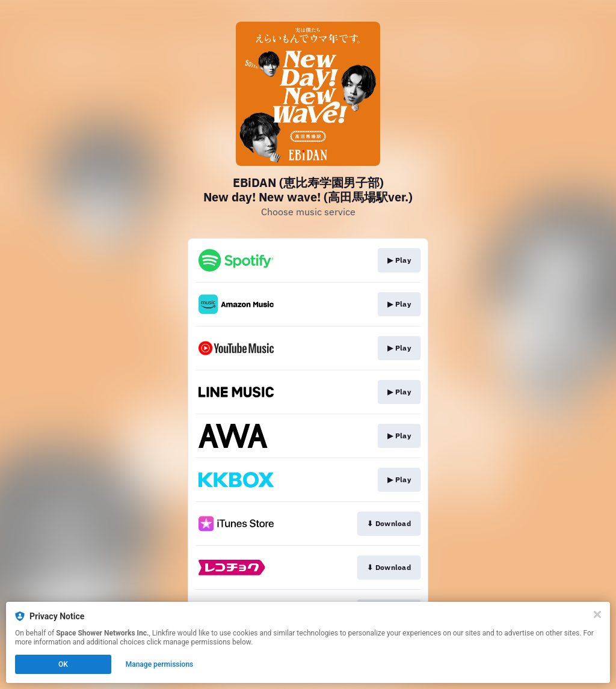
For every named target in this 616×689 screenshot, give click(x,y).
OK (63, 664)
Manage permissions (160, 664)
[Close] (597, 614)
